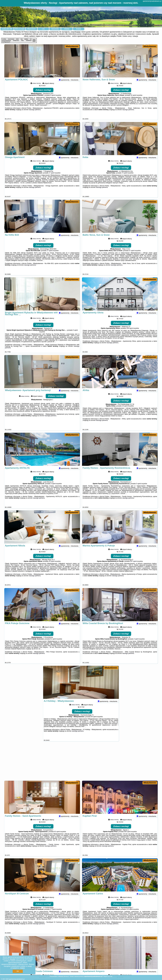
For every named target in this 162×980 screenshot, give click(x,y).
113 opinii (129, 914)
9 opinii (53, 100)
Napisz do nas (108, 976)
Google (12, 959)
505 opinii (127, 836)
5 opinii (75, 335)
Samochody (55, 29)
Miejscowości (32, 29)
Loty (43, 29)
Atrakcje (67, 29)
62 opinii (57, 836)
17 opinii (52, 178)
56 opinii (94, 721)
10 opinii (52, 566)
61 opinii (53, 644)
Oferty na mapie (20, 29)
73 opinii (125, 178)
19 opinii (125, 411)
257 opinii (133, 566)
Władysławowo (72, 46)
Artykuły (79, 29)
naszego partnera (35, 114)
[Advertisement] (81, 762)
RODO (23, 968)
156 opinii (130, 333)
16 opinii (133, 100)
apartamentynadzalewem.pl (152, 1)
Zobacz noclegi (43, 95)
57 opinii (132, 255)
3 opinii (53, 488)
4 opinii (136, 644)
